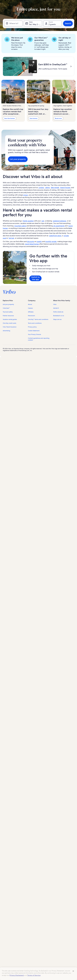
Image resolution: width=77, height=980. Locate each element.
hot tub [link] (11, 238)
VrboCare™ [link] (6, 308)
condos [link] (41, 188)
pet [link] (43, 221)
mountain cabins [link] (20, 226)
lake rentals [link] (55, 188)
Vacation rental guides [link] (10, 319)
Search (68, 23)
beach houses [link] (65, 188)
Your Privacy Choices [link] (34, 334)
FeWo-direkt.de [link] (58, 312)
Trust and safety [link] (8, 312)
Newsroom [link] (31, 316)
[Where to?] (13, 23)
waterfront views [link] (55, 236)
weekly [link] (39, 241)
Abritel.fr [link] (56, 308)
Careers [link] (30, 308)
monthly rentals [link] (51, 241)
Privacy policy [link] (32, 327)
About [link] (30, 304)
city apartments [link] (59, 226)
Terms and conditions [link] (35, 323)
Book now (58, 118)
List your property (18, 159)
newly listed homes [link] (32, 244)
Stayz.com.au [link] (57, 319)
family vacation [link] (28, 221)
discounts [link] (31, 241)
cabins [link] (47, 188)
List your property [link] (8, 304)
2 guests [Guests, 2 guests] (52, 24)
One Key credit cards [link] (9, 323)
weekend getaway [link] (59, 221)
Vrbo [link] (55, 304)
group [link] (26, 195)
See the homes (10, 118)
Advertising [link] (6, 331)
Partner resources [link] (8, 316)
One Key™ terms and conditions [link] (38, 319)
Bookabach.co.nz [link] (59, 316)
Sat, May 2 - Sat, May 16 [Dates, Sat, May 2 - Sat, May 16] (36, 24)
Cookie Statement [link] (34, 331)
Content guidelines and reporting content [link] (39, 339)
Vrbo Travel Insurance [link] (10, 327)
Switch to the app (36, 278)
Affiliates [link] (31, 312)
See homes (34, 118)
